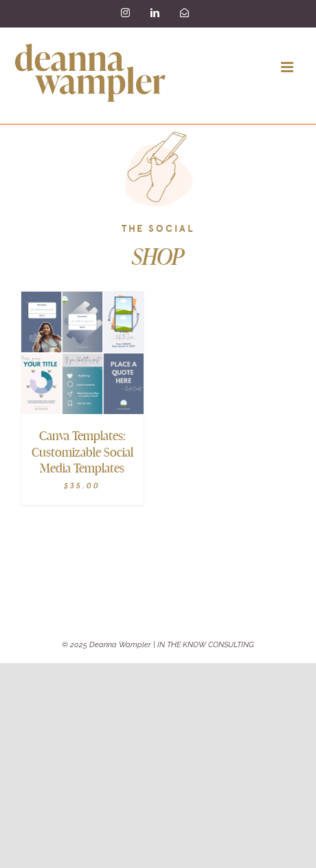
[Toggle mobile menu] (288, 67)
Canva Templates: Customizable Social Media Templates (82, 452)
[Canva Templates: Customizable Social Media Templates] (82, 301)
